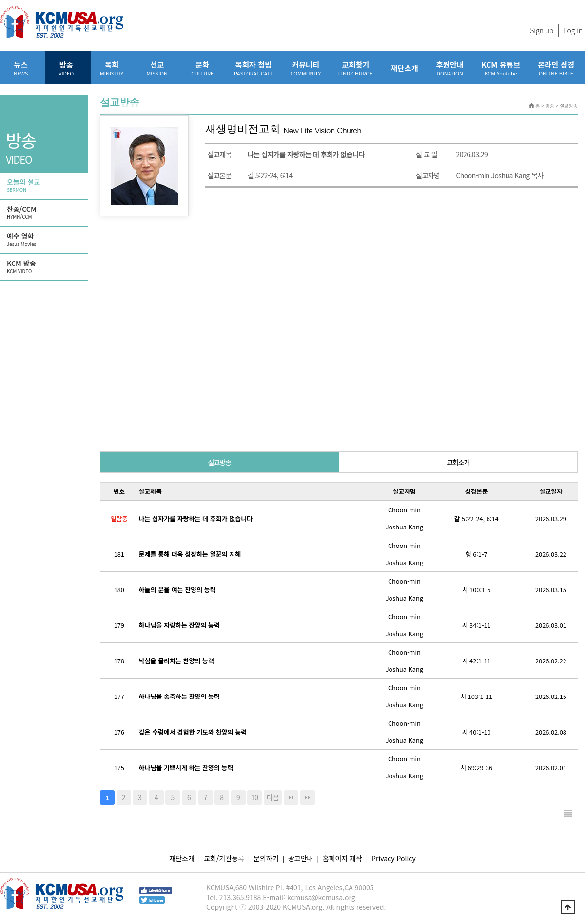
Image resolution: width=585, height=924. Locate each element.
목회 (111, 68)
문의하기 (266, 858)
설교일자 (551, 491)
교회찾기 (356, 68)
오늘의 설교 (45, 186)
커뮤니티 (306, 68)
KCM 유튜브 (501, 68)
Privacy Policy (394, 858)
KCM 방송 (45, 267)
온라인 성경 (556, 68)
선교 (157, 68)
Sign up (542, 30)
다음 (273, 797)
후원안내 (450, 68)
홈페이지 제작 (342, 858)
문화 (203, 68)
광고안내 (301, 858)
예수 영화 (45, 240)
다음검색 (308, 797)
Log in (573, 30)
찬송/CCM (45, 213)
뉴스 (21, 68)
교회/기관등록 (224, 858)
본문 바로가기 (0, 0)
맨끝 (291, 797)
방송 (66, 68)
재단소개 (404, 68)
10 (255, 797)
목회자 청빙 (253, 68)
